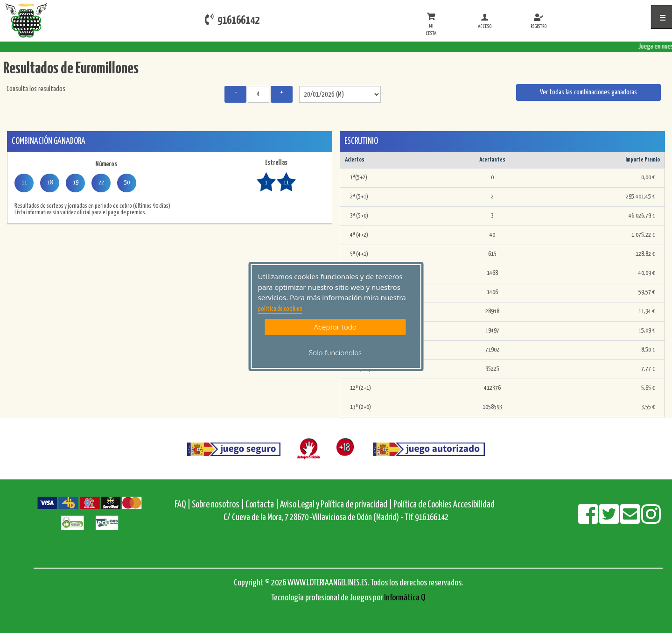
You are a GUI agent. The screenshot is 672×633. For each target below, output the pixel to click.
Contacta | (262, 505)
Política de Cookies (423, 505)
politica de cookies (280, 309)
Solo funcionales (335, 353)
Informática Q (405, 598)
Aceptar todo (335, 327)
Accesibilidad (474, 505)
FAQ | (183, 505)
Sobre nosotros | (218, 505)
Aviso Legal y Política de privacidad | (337, 505)
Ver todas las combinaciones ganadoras (588, 92)
